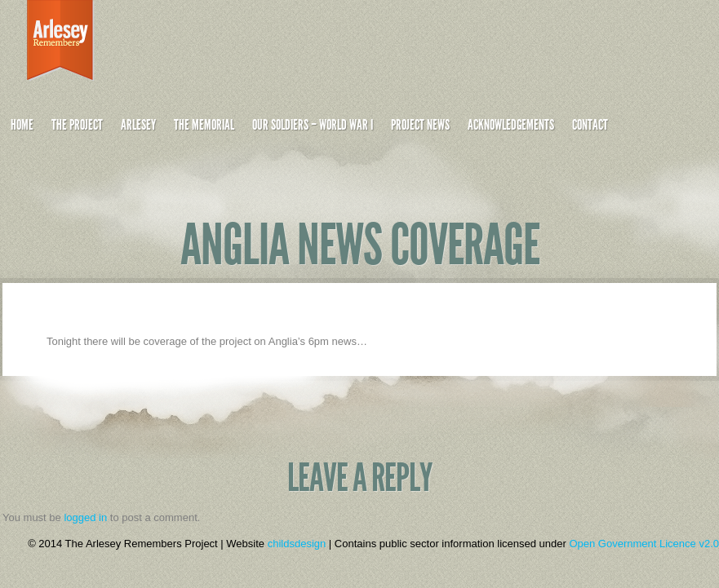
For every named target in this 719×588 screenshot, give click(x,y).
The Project (77, 125)
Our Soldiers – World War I (313, 125)
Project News (420, 125)
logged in (85, 517)
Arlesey (138, 125)
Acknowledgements (511, 125)
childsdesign (297, 544)
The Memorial (204, 125)
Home (22, 125)
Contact (590, 125)
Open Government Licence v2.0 (644, 544)
